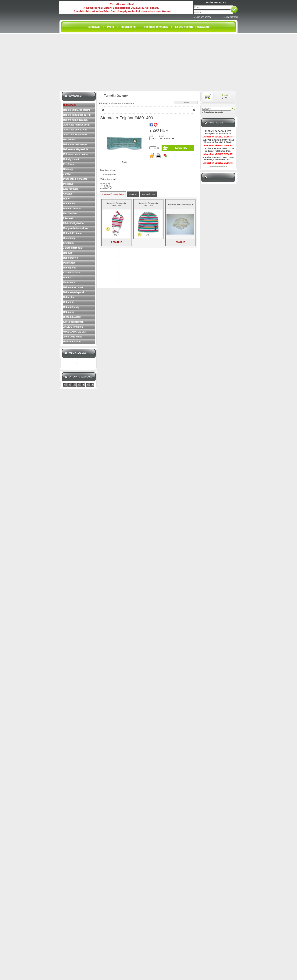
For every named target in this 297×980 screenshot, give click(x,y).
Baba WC (68, 278)
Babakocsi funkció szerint (77, 115)
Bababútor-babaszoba (75, 144)
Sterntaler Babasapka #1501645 (116, 204)
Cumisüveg (69, 238)
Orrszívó (68, 194)
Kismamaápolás (72, 273)
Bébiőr (67, 199)
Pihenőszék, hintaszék (75, 179)
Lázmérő (68, 218)
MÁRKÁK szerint (72, 342)
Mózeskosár (70, 140)
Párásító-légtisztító (73, 223)
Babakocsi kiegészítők (75, 120)
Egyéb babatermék (73, 322)
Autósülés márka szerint (76, 125)
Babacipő (68, 302)
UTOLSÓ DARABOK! (74, 332)
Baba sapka (128, 103)
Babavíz (68, 253)
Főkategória (105, 103)
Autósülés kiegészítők (75, 135)
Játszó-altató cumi (73, 248)
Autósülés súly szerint (75, 130)
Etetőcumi (69, 243)
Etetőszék (69, 164)
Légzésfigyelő (71, 189)
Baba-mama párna (73, 287)
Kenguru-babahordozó (75, 228)
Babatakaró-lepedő (73, 292)
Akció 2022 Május (73, 337)
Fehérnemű (69, 282)
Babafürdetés (71, 258)
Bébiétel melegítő (73, 209)
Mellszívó (68, 184)
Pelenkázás (69, 263)
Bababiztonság (71, 307)
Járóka (67, 174)
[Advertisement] (148, 62)
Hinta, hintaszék (72, 317)
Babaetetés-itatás (73, 233)
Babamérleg (70, 204)
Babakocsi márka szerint (77, 110)
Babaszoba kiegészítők (76, 149)
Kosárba (181, 148)
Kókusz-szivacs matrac (76, 154)
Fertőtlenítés (70, 213)
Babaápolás (70, 268)
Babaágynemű (71, 159)
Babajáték (69, 312)
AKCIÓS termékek (73, 327)
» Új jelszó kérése (203, 17)
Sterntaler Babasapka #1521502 (148, 204)
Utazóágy (68, 169)
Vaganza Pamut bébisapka (180, 204)
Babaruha (68, 297)
